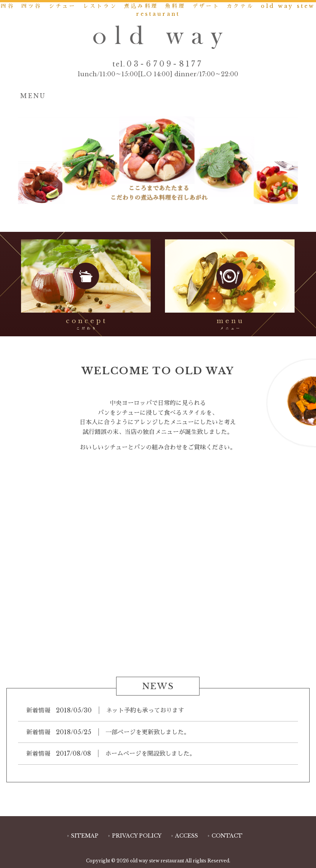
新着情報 (38, 710)
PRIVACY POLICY (137, 836)
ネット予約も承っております (145, 710)
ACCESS (187, 836)
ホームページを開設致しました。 (150, 753)
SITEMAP (85, 836)
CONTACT (227, 836)
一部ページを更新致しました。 (148, 732)
